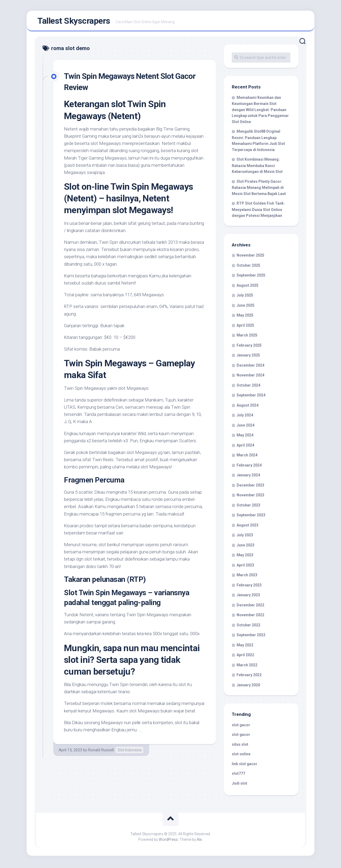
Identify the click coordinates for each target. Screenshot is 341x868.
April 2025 (245, 327)
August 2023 (247, 527)
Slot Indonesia (129, 752)
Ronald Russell (101, 752)
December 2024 (250, 367)
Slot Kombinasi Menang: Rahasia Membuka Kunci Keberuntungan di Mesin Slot (257, 167)
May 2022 (245, 647)
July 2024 (245, 417)
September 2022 (251, 636)
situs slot (240, 746)
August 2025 (247, 287)
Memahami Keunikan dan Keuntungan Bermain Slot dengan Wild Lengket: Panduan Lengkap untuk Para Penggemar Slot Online (260, 111)
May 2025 (245, 317)
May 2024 (245, 437)
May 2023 (245, 557)
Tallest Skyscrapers (74, 22)
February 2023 (249, 587)
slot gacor (241, 727)
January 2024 (248, 477)
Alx (199, 841)
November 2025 (250, 257)
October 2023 (248, 507)
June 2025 (245, 307)
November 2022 (250, 616)
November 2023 (250, 497)
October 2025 (248, 267)
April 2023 (245, 567)
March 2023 (247, 577)
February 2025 (249, 347)
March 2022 (247, 667)
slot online (241, 756)
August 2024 (247, 407)
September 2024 (251, 397)
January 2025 (248, 357)
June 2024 (245, 427)
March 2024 (247, 457)
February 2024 (249, 467)
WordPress (168, 841)
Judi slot (239, 785)
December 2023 (250, 487)
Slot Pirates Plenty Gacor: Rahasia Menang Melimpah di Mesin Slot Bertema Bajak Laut (259, 189)
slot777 (238, 775)
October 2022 (248, 627)
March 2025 (247, 337)
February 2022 (249, 676)
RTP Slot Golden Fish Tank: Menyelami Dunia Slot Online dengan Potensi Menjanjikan (258, 211)
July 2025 (245, 297)
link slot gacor (245, 765)
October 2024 (248, 387)
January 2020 (248, 687)
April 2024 (245, 447)
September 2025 (251, 277)
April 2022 (245, 656)
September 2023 (251, 517)
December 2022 (250, 607)
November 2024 (250, 377)
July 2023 (245, 537)
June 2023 (245, 547)
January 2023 (248, 597)
